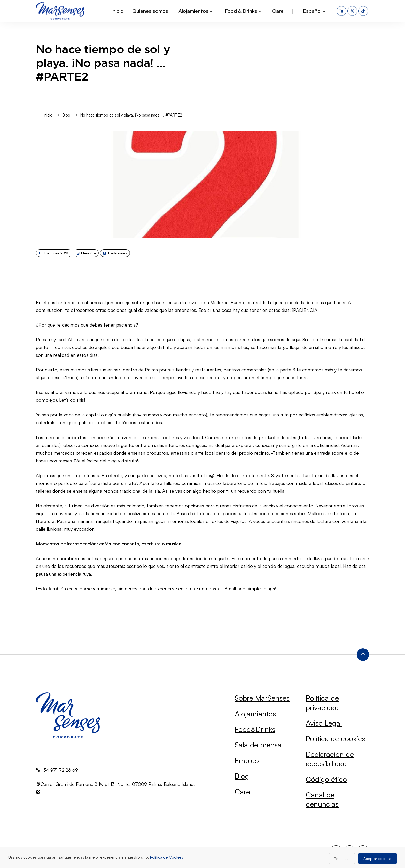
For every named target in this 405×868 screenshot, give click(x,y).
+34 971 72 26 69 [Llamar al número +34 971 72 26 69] (59, 770)
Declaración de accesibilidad (330, 759)
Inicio (117, 10)
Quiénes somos (150, 10)
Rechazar (342, 858)
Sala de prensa (258, 745)
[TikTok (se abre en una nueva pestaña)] (364, 10)
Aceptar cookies (377, 858)
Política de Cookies (167, 857)
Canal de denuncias (322, 799)
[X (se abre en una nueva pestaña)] (353, 10)
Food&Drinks (255, 729)
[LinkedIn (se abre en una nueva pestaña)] (342, 10)
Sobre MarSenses (262, 698)
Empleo (247, 760)
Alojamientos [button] (196, 10)
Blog (242, 776)
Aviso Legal (324, 723)
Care (278, 10)
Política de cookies (335, 738)
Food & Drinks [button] (243, 10)
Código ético (326, 779)
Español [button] (315, 10)
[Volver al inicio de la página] (363, 655)
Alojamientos (255, 714)
